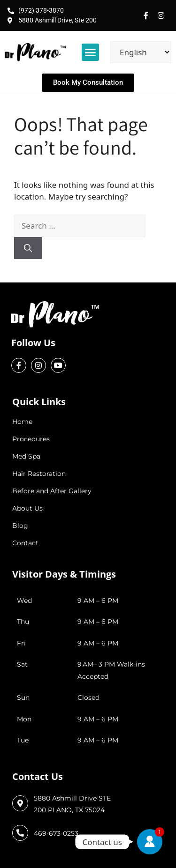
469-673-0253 (56, 833)
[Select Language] (141, 52)
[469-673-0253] (20, 833)
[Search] (28, 248)
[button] (91, 52)
